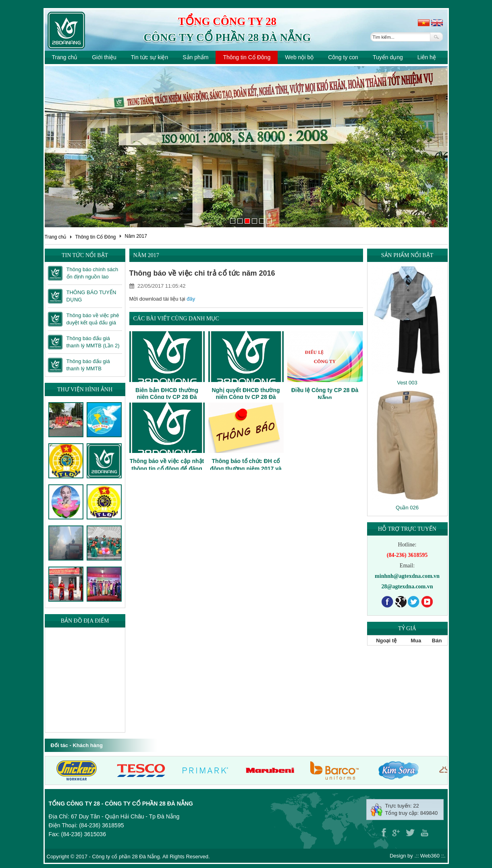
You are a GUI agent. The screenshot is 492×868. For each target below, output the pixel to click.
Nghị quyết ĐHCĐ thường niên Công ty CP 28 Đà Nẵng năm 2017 (246, 397)
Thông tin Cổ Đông (247, 57)
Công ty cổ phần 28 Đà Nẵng (227, 37)
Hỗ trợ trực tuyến (407, 529)
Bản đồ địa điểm (85, 621)
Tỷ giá (407, 628)
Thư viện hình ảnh (85, 389)
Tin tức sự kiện (149, 57)
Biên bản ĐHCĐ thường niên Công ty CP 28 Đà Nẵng (167, 397)
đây (191, 299)
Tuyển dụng (388, 57)
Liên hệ (427, 57)
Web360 (430, 856)
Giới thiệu (104, 57)
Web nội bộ (299, 57)
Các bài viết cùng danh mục (176, 319)
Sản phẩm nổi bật (407, 255)
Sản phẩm (195, 57)
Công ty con (343, 57)
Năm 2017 (136, 236)
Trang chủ (65, 57)
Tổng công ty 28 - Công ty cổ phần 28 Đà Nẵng (121, 804)
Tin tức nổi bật (85, 255)
